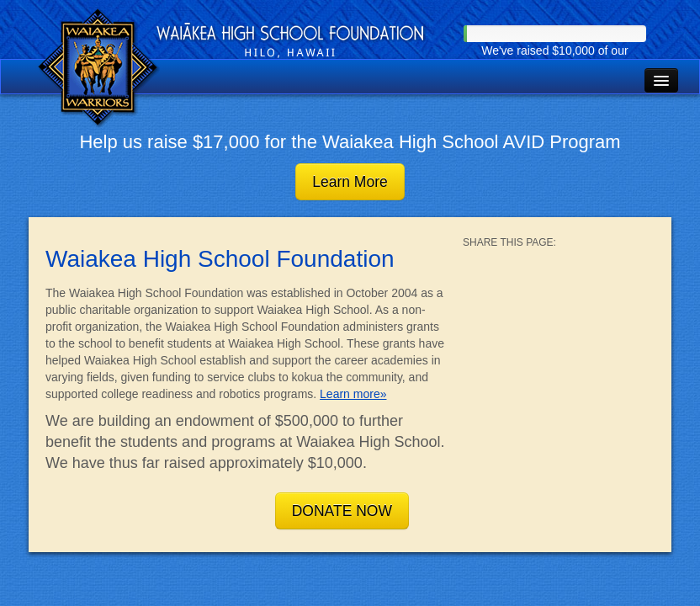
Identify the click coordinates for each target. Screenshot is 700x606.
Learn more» (353, 394)
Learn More (350, 182)
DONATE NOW (342, 511)
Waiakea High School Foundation (99, 69)
